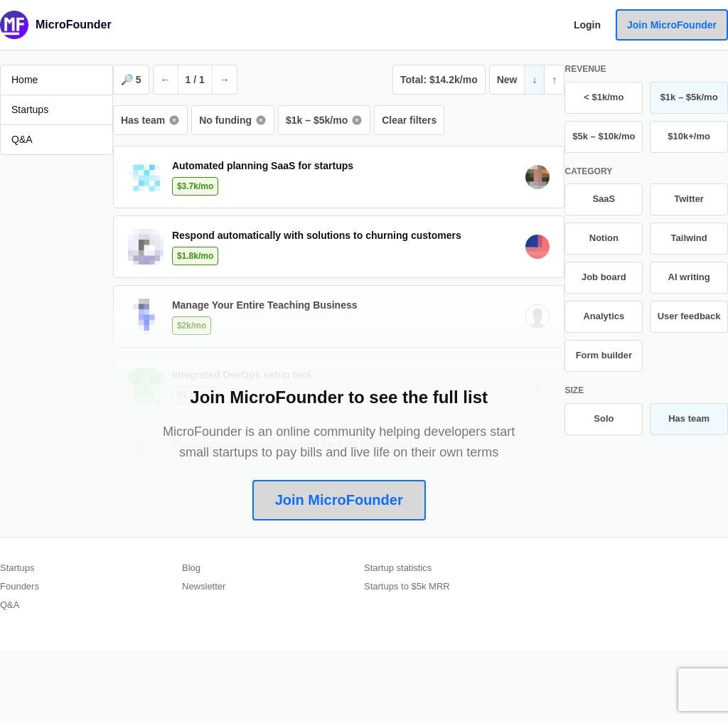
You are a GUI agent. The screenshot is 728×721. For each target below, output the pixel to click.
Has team (150, 120)
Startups (17, 568)
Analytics (604, 316)
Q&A (10, 605)
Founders (20, 586)
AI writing (689, 277)
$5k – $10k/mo (604, 136)
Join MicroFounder (672, 25)
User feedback (689, 316)
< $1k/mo (604, 97)
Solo (604, 418)
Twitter (689, 199)
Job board (604, 277)
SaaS (604, 199)
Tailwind (689, 238)
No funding (233, 120)
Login (587, 25)
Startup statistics (398, 568)
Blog (191, 568)
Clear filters (409, 120)
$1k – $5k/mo (324, 120)
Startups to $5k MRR (407, 586)
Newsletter (204, 586)
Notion (604, 238)
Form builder (604, 355)
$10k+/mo (689, 136)
